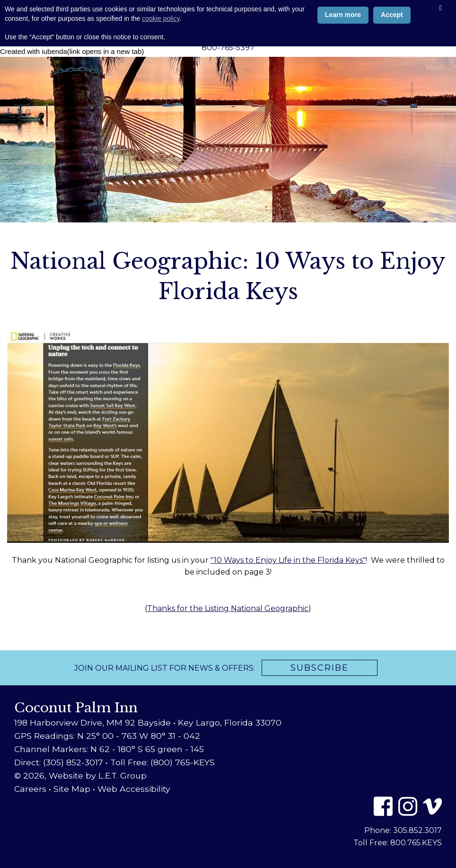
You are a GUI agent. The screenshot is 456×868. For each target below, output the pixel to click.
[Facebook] (383, 806)
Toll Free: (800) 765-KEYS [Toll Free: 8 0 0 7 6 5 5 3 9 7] (162, 762)
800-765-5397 (228, 48)
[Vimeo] (432, 806)
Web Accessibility (134, 789)
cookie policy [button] (161, 830)
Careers (30, 789)
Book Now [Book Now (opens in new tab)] (40, 12)
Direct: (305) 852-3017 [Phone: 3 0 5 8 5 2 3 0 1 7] (59, 762)
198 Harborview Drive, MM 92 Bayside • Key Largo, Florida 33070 (148, 722)
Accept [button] (392, 826)
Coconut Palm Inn (228, 22)
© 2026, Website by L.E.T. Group (80, 775)
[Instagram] (408, 806)
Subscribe (320, 668)
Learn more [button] (343, 826)
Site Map (72, 789)
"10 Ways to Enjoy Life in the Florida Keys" (288, 560)
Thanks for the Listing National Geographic (228, 608)
